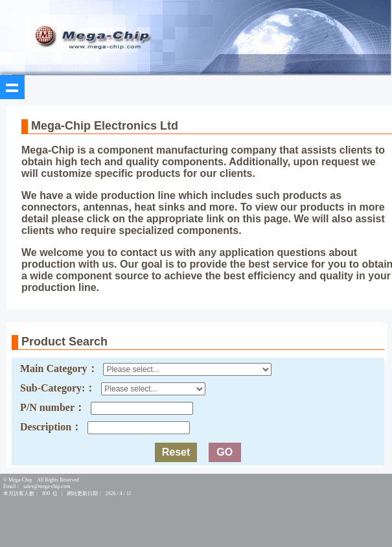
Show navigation (12, 87)
